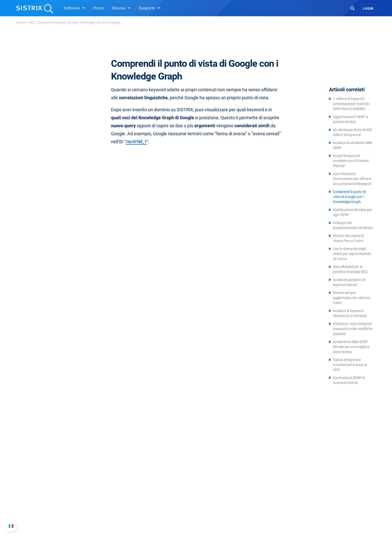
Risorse (121, 8)
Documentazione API (278, 497)
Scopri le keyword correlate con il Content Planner (351, 161)
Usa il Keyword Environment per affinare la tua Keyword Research (352, 179)
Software (74, 8)
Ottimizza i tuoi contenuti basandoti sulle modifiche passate (353, 329)
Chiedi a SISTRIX (217, 475)
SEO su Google (158, 483)
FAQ (31, 22)
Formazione (106, 497)
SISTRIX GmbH (102, 465)
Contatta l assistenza (278, 505)
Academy (210, 491)
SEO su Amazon (159, 491)
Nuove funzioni (273, 489)
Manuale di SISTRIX (277, 478)
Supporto (149, 8)
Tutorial (209, 515)
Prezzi (99, 8)
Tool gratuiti (213, 507)
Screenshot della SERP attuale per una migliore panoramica (351, 347)
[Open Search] (352, 8)
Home (21, 22)
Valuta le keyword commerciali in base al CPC (350, 365)
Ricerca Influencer (160, 499)
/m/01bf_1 (136, 142)
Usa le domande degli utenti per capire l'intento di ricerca (352, 254)
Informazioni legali (103, 513)
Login (368, 8)
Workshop (211, 483)
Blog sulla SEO (215, 499)
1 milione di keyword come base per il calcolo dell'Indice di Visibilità (351, 104)
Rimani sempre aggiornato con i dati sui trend (352, 298)
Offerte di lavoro (101, 486)
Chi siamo (96, 475)
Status (265, 513)
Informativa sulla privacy (109, 505)
